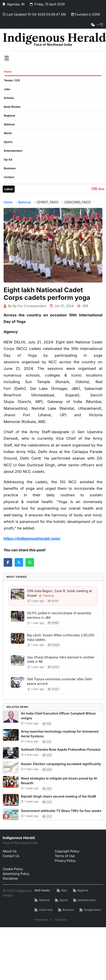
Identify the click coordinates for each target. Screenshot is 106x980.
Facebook (41, 920)
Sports (8, 142)
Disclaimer (10, 878)
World (8, 133)
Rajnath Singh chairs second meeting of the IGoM (58, 796)
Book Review (12, 107)
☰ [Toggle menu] (7, 58)
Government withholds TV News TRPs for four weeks (61, 811)
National (9, 124)
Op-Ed (8, 160)
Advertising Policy (16, 874)
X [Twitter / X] (51, 920)
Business (10, 168)
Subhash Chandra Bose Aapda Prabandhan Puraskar (61, 749)
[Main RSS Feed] (62, 891)
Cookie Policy (13, 869)
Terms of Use (65, 856)
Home (8, 72)
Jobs (7, 89)
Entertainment (13, 151)
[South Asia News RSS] (44, 910)
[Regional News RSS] (81, 891)
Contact (9, 177)
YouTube (61, 920)
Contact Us (11, 856)
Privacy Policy (65, 861)
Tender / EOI (12, 80)
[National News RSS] (42, 900)
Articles (9, 98)
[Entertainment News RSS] (84, 900)
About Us (10, 851)
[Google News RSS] (90, 910)
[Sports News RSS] (61, 900)
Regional (9, 116)
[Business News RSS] (66, 910)
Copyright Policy (67, 851)
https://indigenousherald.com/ (32, 538)
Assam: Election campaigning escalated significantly (61, 764)
